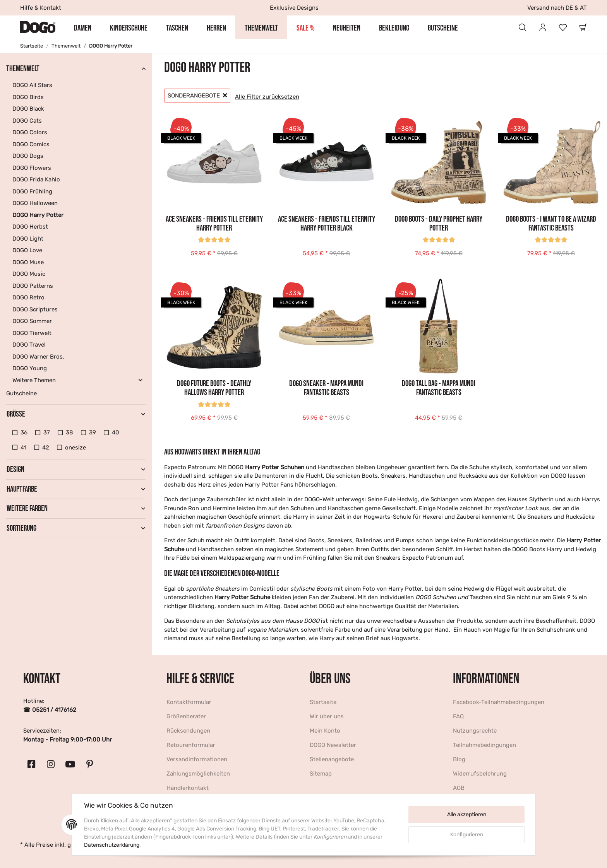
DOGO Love (27, 250)
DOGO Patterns (33, 286)
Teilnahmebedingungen (484, 745)
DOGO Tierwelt (32, 333)
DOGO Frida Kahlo (36, 179)
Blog (459, 759)
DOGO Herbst (30, 227)
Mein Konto (325, 731)
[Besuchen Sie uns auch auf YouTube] (70, 764)
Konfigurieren (467, 835)
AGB (459, 788)
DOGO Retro (28, 297)
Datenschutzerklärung (112, 845)
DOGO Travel (29, 345)
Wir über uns (327, 716)
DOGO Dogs (28, 156)
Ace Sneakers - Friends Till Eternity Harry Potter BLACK (327, 224)
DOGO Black (28, 109)
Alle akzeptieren (467, 814)
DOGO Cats (27, 121)
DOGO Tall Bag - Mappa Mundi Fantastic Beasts (439, 388)
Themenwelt (23, 69)
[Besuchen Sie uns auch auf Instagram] (51, 764)
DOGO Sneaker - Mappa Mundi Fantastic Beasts (326, 388)
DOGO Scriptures (35, 309)
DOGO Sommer (32, 321)
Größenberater (186, 716)
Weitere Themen (34, 380)
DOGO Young (30, 368)
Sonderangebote (197, 96)
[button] (523, 27)
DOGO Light (28, 239)
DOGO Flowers (32, 168)
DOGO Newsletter (333, 745)
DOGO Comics (31, 144)
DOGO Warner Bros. (38, 357)
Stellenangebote (332, 759)
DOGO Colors (30, 132)
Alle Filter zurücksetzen (267, 97)
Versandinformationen (197, 759)
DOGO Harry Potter (38, 215)
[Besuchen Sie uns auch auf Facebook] (31, 764)
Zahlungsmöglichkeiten (198, 774)
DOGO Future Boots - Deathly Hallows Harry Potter (214, 388)
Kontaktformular (189, 702)
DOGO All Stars (32, 85)
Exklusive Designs (294, 8)
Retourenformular (191, 745)
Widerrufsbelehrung (480, 774)
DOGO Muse (28, 262)
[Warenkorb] (583, 27)
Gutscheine (21, 393)
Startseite (323, 702)
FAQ (458, 716)
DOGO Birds (28, 97)
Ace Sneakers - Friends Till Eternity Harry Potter (214, 224)
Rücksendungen (188, 731)
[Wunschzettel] (563, 27)
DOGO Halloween (35, 203)
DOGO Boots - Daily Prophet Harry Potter (439, 224)
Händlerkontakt (188, 788)
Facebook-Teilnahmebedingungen (499, 702)
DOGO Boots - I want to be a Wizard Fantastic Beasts (551, 224)
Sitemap (321, 774)
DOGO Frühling (32, 191)
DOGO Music (29, 274)
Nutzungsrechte (475, 731)
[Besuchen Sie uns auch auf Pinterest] (89, 764)
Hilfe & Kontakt (41, 8)
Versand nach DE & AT (557, 8)
